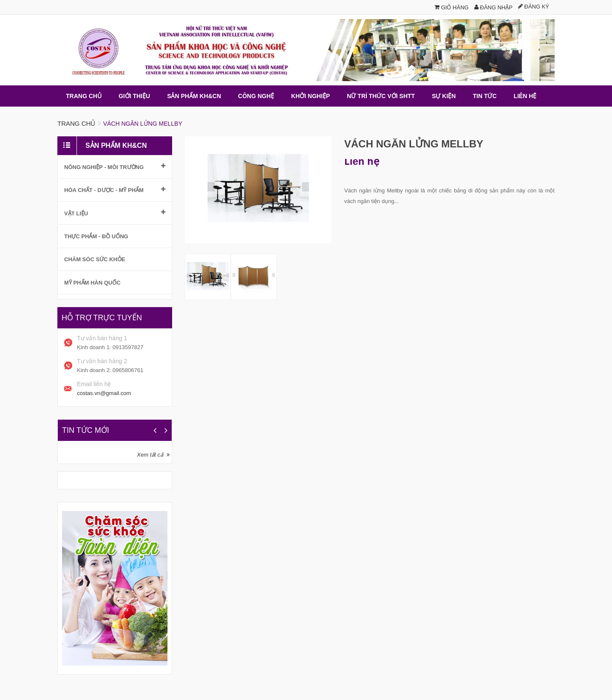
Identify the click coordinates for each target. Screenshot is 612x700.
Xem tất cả (150, 455)
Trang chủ (76, 123)
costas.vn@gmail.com (104, 393)
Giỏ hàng (452, 7)
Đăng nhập (493, 7)
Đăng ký (534, 7)
